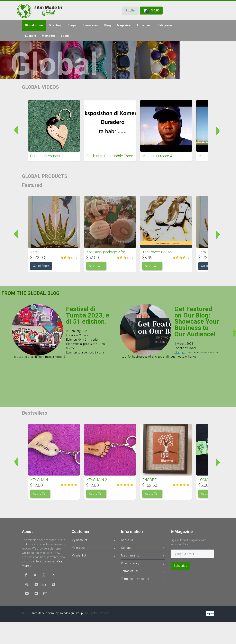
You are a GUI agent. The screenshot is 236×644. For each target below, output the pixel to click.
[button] (130, 11)
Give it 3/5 (69, 257)
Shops (72, 25)
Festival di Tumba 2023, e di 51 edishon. (88, 315)
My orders (93, 548)
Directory (55, 25)
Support (30, 36)
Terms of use (143, 572)
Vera (34, 252)
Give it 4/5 (72, 257)
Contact (143, 548)
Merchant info (143, 556)
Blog (107, 25)
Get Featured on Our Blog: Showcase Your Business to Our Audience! (197, 322)
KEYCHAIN (39, 480)
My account (93, 541)
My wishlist (93, 556)
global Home (34, 25)
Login (65, 36)
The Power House (157, 252)
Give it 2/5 (66, 257)
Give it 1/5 (62, 257)
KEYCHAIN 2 (97, 480)
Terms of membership (143, 579)
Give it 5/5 (76, 257)
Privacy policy (143, 564)
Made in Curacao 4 (157, 156)
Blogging (180, 352)
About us (143, 541)
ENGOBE (149, 480)
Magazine (124, 25)
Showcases (90, 25)
